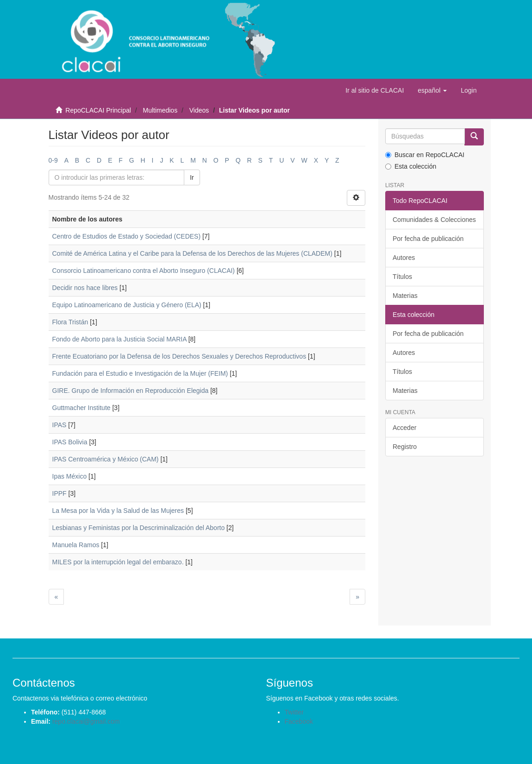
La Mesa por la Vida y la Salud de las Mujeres (118, 511)
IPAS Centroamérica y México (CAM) (106, 459)
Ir (192, 177)
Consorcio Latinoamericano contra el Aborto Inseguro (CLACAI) (144, 271)
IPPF (59, 493)
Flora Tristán (70, 322)
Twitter (294, 712)
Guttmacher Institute (81, 408)
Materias (405, 296)
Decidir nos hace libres (85, 288)
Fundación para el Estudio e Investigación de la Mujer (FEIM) (140, 373)
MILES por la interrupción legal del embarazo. (118, 562)
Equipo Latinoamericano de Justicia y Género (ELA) (127, 305)
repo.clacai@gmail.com (86, 721)
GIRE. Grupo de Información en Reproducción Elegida (131, 391)
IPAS (59, 425)
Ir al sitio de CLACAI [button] (375, 90)
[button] (432, 90)
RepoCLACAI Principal (98, 110)
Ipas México (70, 476)
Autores (404, 258)
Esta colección (411, 166)
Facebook (299, 721)
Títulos (402, 277)
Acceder (404, 428)
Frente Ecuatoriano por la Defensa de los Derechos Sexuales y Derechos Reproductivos (179, 356)
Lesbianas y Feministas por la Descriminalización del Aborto (139, 528)
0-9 (53, 160)
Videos (199, 110)
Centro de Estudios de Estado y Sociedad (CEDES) (127, 236)
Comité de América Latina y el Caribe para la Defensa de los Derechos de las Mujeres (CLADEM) (192, 253)
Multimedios (160, 110)
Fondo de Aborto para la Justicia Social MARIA (119, 339)
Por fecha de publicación (428, 239)
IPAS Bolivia (70, 442)
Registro (405, 447)
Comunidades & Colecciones (434, 220)
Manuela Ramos (76, 545)
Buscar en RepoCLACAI (425, 155)
